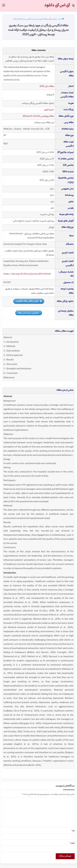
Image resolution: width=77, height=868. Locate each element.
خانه (61, 19)
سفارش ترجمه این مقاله (28, 313)
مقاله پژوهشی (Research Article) (38, 116)
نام (73, 831)
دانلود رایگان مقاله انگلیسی (29, 301)
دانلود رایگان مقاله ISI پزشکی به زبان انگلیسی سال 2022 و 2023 (35, 19)
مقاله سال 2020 (47, 86)
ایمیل (72, 843)
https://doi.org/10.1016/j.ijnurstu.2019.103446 (27, 274)
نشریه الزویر (49, 110)
